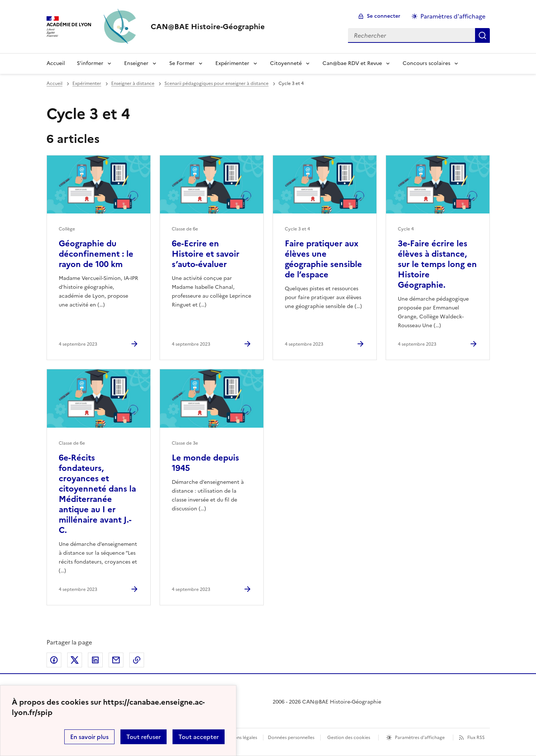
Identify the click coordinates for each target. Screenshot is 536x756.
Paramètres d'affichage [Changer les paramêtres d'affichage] (453, 16)
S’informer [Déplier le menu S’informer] (90, 63)
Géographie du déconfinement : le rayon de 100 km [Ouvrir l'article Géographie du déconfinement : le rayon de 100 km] (96, 254)
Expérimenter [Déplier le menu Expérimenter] (232, 63)
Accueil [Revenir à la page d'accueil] (56, 63)
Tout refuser (144, 737)
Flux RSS (476, 738)
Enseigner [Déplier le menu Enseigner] (136, 63)
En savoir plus (89, 737)
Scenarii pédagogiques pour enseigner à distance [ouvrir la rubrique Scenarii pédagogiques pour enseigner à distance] (216, 83)
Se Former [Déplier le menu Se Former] (182, 63)
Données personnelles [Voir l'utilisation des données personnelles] (291, 738)
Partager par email (116, 660)
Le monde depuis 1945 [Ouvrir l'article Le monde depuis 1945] (205, 463)
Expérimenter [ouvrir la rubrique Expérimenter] (87, 83)
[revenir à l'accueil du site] (208, 27)
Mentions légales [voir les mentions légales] (240, 738)
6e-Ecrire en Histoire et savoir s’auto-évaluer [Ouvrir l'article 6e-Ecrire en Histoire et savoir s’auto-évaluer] (206, 254)
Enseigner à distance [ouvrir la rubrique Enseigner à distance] (133, 83)
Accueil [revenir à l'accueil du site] (54, 83)
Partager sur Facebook (54, 660)
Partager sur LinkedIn (95, 660)
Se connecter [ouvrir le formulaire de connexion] (384, 16)
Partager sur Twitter (75, 660)
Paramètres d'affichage (420, 738)
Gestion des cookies (349, 738)
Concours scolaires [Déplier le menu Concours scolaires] (426, 63)
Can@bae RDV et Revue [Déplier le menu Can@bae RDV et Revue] (352, 63)
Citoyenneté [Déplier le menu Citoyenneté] (286, 63)
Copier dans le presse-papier (137, 660)
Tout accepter (199, 737)
